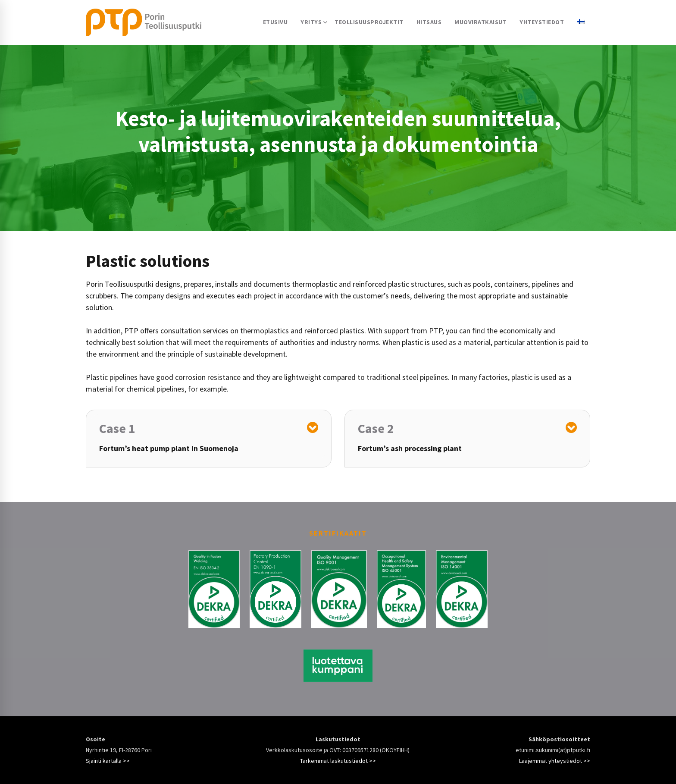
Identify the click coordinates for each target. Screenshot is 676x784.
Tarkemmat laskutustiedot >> (338, 761)
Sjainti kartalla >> (108, 761)
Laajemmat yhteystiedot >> (555, 761)
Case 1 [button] (117, 428)
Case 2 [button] (376, 428)
